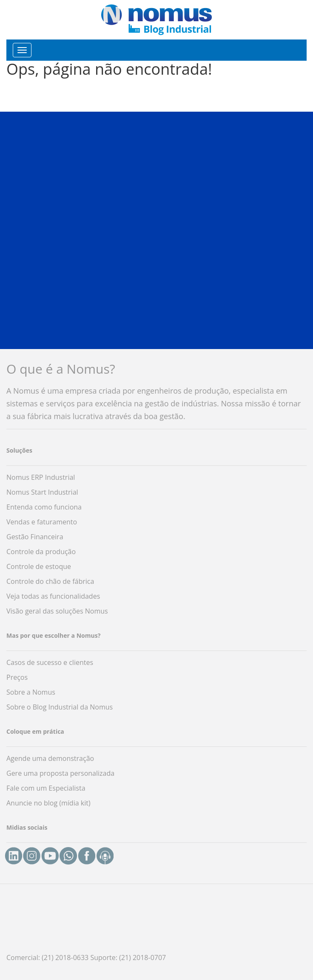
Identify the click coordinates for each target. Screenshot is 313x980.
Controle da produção (41, 552)
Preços (17, 677)
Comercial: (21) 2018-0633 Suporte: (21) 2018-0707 (86, 957)
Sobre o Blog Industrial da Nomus (60, 707)
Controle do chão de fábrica (50, 581)
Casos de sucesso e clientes (50, 662)
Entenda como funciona (44, 507)
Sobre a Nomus (31, 692)
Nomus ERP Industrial (41, 477)
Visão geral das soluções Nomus (57, 611)
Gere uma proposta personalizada (60, 773)
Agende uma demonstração (50, 758)
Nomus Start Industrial (42, 492)
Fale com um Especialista (46, 788)
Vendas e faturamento (42, 522)
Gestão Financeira (35, 537)
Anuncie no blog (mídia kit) (48, 803)
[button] (156, 230)
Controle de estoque (39, 566)
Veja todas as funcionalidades (53, 596)
